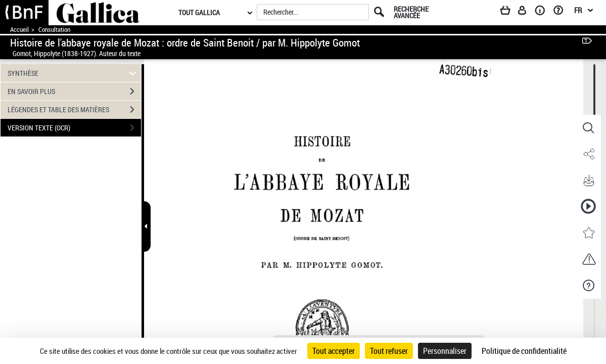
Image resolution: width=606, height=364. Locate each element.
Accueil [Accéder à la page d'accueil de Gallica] (19, 30)
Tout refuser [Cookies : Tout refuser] (389, 351)
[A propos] (543, 12)
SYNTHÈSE (73, 73)
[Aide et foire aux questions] (562, 12)
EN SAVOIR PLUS (74, 92)
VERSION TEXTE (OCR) (74, 128)
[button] (588, 128)
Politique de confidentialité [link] (524, 351)
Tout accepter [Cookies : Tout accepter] (334, 351)
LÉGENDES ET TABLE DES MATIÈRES (74, 110)
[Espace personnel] (527, 12)
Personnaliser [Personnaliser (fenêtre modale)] (445, 351)
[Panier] (510, 12)
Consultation (54, 30)
